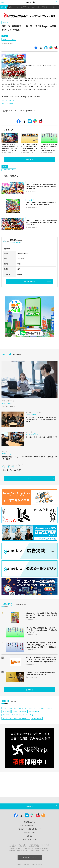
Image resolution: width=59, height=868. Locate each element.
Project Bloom (34, 715)
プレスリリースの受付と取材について (29, 829)
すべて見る (29, 159)
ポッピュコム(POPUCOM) (19, 711)
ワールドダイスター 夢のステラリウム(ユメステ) (16, 718)
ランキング (6, 23)
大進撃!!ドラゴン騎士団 (9, 39)
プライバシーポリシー (30, 839)
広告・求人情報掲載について (30, 825)
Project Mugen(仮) (35, 711)
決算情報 (44, 7)
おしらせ (30, 836)
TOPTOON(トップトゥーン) (45, 708)
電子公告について (30, 832)
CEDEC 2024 (6, 711)
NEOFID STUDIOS (37, 718)
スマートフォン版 (7, 104)
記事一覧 (3, 7)
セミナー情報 (35, 7)
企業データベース (14, 7)
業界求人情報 (25, 7)
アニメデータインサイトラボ (27, 708)
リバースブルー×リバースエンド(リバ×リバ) (15, 715)
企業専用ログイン (29, 857)
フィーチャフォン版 (8, 100)
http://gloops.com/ (17, 242)
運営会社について (30, 822)
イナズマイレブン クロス (9, 708)
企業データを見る (29, 281)
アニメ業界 (53, 7)
